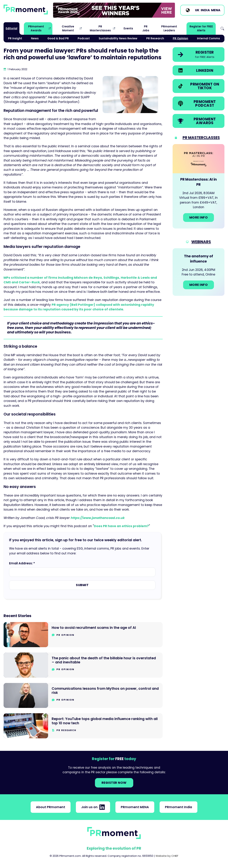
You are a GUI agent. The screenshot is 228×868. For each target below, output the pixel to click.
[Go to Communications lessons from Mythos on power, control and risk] (83, 696)
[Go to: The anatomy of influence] (199, 272)
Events (128, 28)
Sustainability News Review (118, 38)
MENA (216, 10)
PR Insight (15, 38)
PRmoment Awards (36, 28)
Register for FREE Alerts (201, 28)
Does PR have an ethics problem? (121, 526)
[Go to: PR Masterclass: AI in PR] (199, 186)
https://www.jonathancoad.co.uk (98, 518)
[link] (114, 10)
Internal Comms (208, 38)
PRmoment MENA (135, 807)
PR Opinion (180, 38)
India (205, 10)
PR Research (155, 38)
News (35, 38)
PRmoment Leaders (169, 28)
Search (222, 29)
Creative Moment (68, 28)
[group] (114, 10)
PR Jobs (146, 28)
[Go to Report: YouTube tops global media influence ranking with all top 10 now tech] (83, 726)
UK (197, 10)
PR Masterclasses (100, 28)
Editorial (11, 28)
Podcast (84, 38)
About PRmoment (51, 807)
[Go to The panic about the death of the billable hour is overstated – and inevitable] (83, 665)
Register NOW (114, 783)
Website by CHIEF (167, 856)
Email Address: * (22, 563)
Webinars (201, 242)
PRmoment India (178, 807)
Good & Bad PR (58, 38)
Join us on (93, 807)
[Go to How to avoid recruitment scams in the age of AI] (83, 635)
